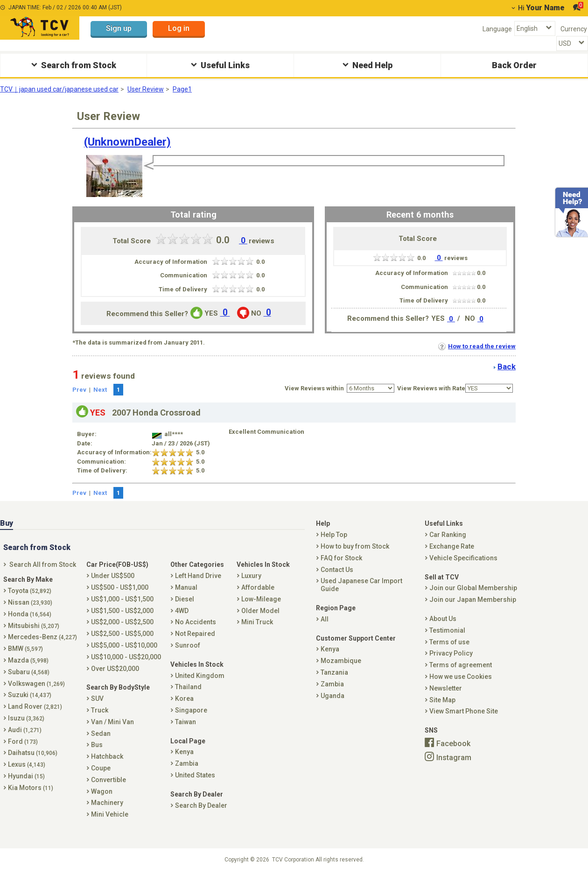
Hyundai (26, 776)
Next (100, 390)
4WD (182, 611)
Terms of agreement (461, 665)
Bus (97, 745)
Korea (184, 699)
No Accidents (196, 622)
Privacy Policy (451, 653)
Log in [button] (179, 28)
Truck (100, 710)
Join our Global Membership (473, 588)
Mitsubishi (34, 626)
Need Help (366, 65)
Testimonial (447, 630)
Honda (30, 614)
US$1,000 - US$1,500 (122, 599)
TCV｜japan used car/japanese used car (59, 89)
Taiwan (185, 722)
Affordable (258, 587)
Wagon (102, 791)
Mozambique (341, 661)
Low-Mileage (261, 599)
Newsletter (446, 688)
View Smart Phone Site (464, 711)
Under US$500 (113, 576)
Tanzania (334, 672)
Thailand (188, 687)
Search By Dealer (201, 805)
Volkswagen (36, 684)
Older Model (260, 611)
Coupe (101, 768)
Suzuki (30, 695)
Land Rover (35, 706)
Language (497, 29)
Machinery (107, 803)
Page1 (182, 89)
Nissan (30, 602)
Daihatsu (33, 753)
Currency (574, 29)
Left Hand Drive (198, 576)
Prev (79, 390)
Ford (23, 741)
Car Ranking (448, 535)
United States (195, 775)
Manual (186, 587)
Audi (25, 730)
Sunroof (188, 645)
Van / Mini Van (112, 722)
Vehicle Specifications (463, 558)
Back (507, 367)
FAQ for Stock (341, 558)
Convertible (108, 780)
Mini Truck (257, 622)
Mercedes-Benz (42, 637)
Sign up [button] (119, 28)
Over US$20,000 (115, 669)
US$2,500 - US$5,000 (122, 634)
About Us (443, 619)
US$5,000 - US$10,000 (124, 645)
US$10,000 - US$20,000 (126, 657)
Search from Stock (73, 65)
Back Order (514, 65)
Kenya (184, 752)
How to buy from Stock (355, 546)
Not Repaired (195, 634)
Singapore (191, 710)
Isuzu (26, 718)
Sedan (101, 734)
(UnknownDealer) (127, 142)
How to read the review (477, 346)
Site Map (442, 700)
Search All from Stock (43, 565)
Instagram (454, 757)
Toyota (30, 591)
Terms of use (449, 642)
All (325, 619)
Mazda (28, 660)
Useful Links (219, 65)
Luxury (251, 576)
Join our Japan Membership (473, 600)
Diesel (185, 599)
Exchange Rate (452, 546)
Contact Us (337, 570)
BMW (25, 649)
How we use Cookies (461, 677)
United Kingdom (200, 676)
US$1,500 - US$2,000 (122, 611)
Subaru (29, 672)
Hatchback (107, 756)
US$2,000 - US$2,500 (122, 622)
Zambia (187, 763)
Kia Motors (31, 788)
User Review (146, 89)
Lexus (27, 764)
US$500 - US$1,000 (120, 587)
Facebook (453, 744)
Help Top (334, 535)
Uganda (332, 696)
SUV (97, 699)
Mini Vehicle (110, 814)
